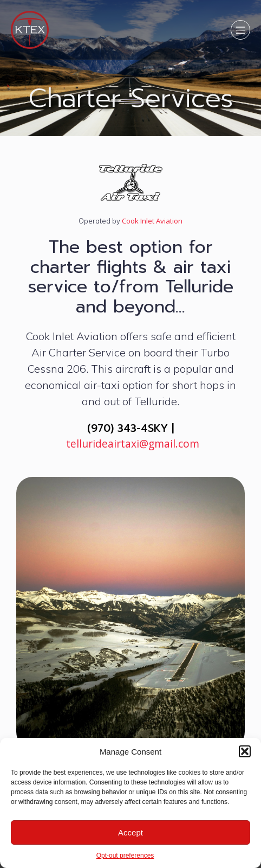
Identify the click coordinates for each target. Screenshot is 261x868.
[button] (245, 751)
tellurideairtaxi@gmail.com (133, 443)
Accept (130, 832)
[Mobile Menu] (240, 30)
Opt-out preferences (125, 856)
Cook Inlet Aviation (151, 221)
